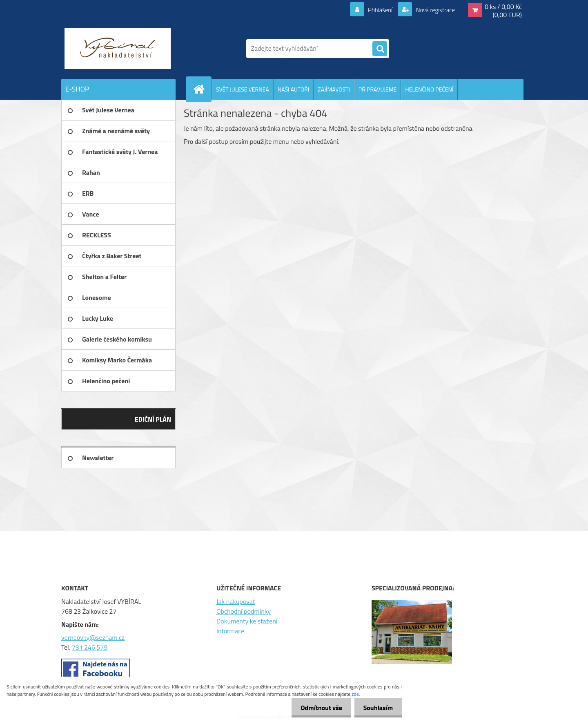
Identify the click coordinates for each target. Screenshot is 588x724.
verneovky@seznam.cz (93, 637)
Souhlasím (377, 708)
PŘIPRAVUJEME (378, 89)
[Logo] (117, 49)
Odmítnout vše (318, 708)
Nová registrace (433, 10)
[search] (380, 49)
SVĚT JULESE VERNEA (243, 89)
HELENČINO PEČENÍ (429, 89)
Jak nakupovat (236, 601)
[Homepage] (202, 89)
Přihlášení (375, 10)
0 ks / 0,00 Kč (503, 7)
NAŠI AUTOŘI (293, 89)
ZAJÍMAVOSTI (334, 89)
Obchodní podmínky (244, 611)
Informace (230, 631)
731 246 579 (90, 647)
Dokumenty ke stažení (247, 621)
